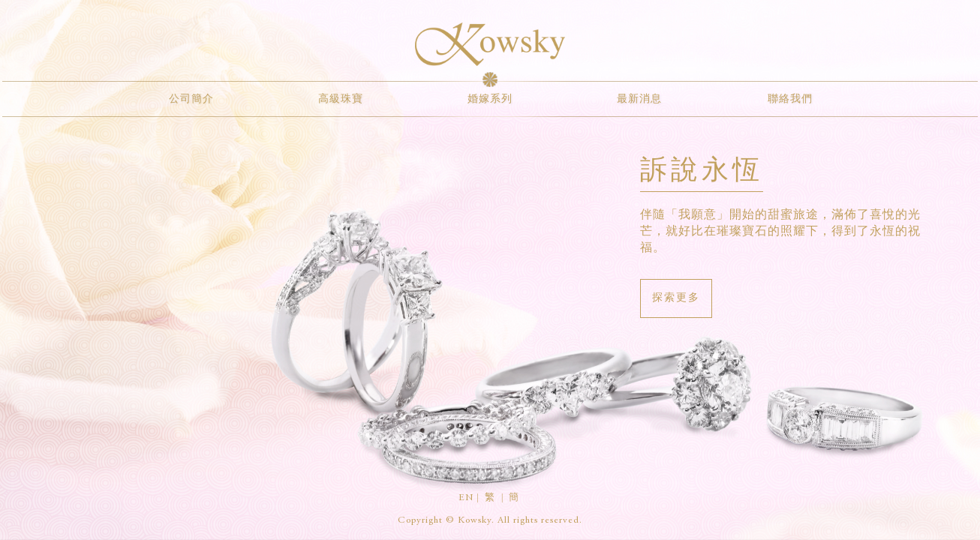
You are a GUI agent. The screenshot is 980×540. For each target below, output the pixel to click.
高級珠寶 (341, 100)
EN (466, 498)
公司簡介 (191, 100)
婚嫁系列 (490, 100)
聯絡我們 (790, 100)
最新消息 (639, 100)
